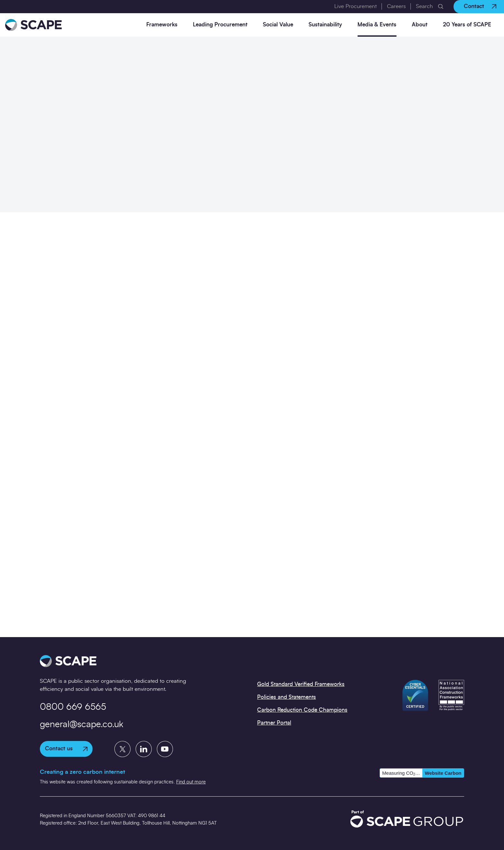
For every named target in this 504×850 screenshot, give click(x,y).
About (420, 25)
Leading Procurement (220, 25)
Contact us (66, 749)
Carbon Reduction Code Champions (302, 710)
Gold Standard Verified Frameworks (301, 684)
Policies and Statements (287, 697)
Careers (396, 6)
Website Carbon (443, 773)
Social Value (278, 25)
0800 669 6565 (73, 707)
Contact (480, 6)
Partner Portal (274, 723)
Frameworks (162, 25)
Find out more (191, 782)
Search (424, 6)
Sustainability (325, 25)
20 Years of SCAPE (467, 25)
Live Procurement (355, 6)
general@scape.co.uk (82, 725)
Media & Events (377, 25)
